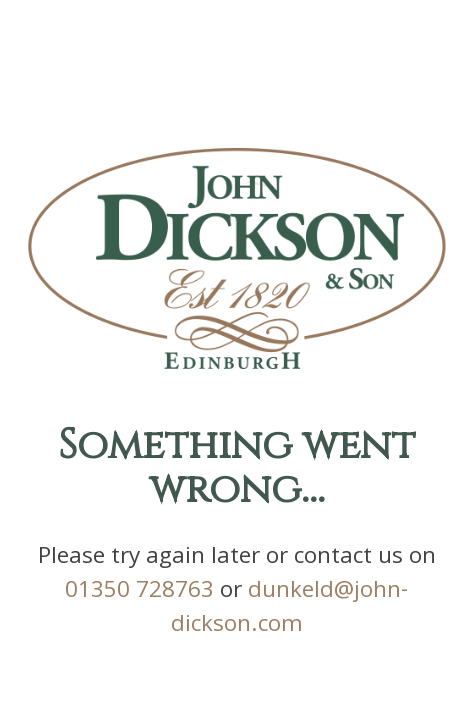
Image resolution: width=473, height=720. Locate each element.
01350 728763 (236, 566)
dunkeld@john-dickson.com (237, 596)
